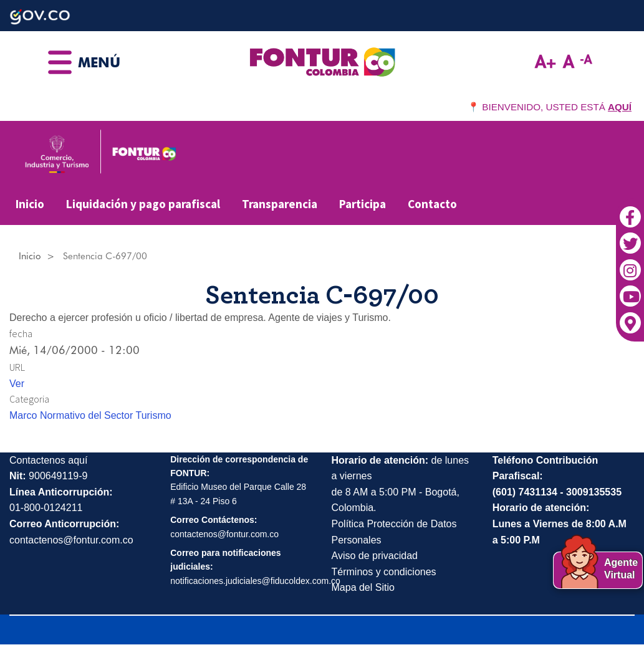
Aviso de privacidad (375, 556)
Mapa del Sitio (363, 587)
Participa (363, 204)
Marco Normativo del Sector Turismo (90, 415)
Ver (17, 384)
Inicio (30, 204)
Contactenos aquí (48, 460)
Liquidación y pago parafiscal (143, 204)
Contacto (432, 204)
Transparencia (280, 204)
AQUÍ (620, 107)
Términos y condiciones (384, 572)
